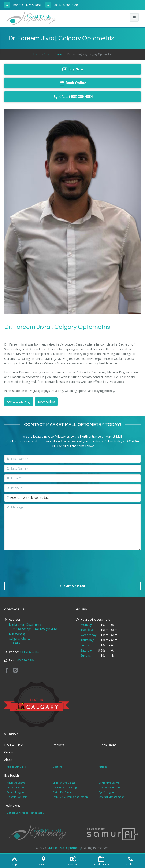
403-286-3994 (69, 5)
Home (37, 54)
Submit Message (73, 586)
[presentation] (72, 569)
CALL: (72, 97)
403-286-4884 (31, 5)
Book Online (46, 402)
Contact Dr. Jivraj (19, 402)
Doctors (59, 54)
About (48, 54)
